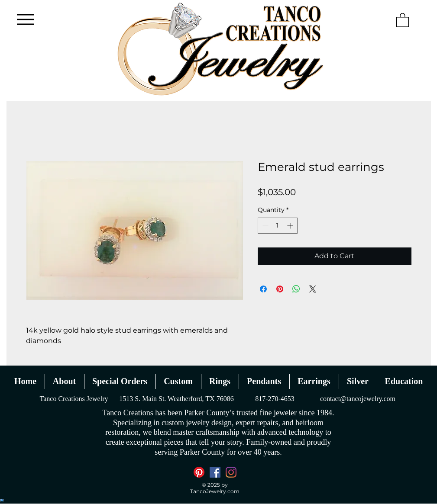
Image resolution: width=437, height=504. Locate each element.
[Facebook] (215, 472)
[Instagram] (231, 472)
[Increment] (291, 226)
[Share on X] (313, 289)
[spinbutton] (278, 226)
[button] (403, 20)
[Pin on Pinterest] (280, 289)
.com (233, 491)
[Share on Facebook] (263, 289)
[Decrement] (264, 226)
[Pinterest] (199, 472)
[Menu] (26, 19)
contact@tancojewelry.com (358, 399)
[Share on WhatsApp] (296, 289)
